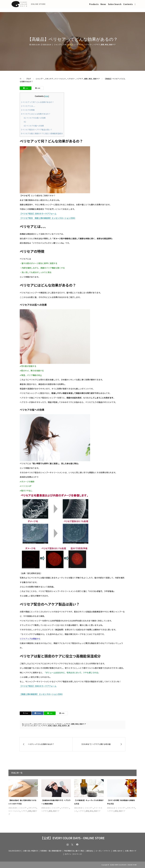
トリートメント (78, 44)
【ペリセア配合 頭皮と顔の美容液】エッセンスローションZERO (47, 218)
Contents (128, 4)
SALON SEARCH (15, 851)
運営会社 (90, 851)
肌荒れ (65, 726)
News (103, 4)
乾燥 (50, 726)
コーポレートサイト (103, 851)
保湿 (60, 726)
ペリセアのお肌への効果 (35, 118)
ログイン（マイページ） (74, 854)
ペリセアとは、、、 (29, 106)
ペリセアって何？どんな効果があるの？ (37, 102)
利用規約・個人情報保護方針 (51, 851)
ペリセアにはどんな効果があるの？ (36, 114)
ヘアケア (97, 44)
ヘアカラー (88, 44)
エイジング (29, 726)
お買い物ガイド (131, 851)
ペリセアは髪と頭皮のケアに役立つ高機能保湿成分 (42, 133)
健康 (102, 44)
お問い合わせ (118, 851)
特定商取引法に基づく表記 (74, 851)
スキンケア (67, 44)
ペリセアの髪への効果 (34, 126)
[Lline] (26, 88)
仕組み (55, 726)
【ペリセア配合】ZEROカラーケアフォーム (38, 214)
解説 (107, 44)
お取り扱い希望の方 (31, 851)
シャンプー (58, 44)
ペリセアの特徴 (28, 110)
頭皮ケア (112, 44)
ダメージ (37, 726)
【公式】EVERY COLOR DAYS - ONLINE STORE (72, 838)
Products (94, 4)
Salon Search (115, 4)
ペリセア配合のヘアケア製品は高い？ (37, 130)
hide (47, 96)
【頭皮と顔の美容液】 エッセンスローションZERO (41, 694)
